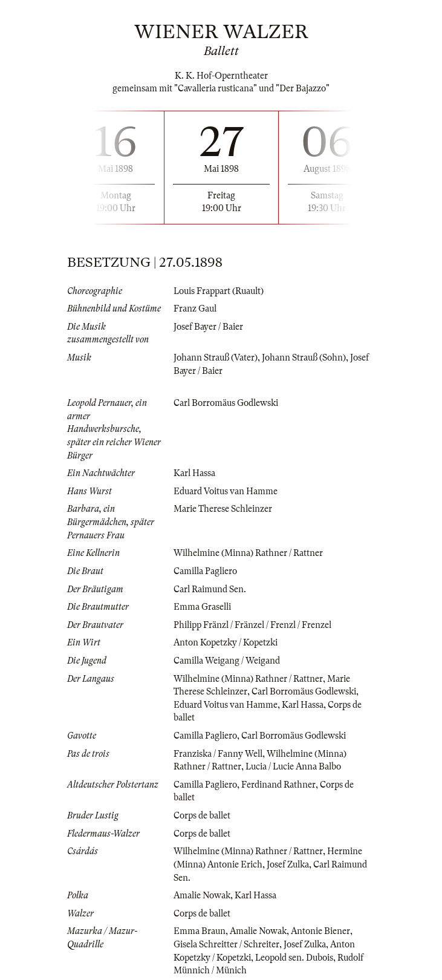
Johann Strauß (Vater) (216, 358)
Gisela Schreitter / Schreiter (226, 944)
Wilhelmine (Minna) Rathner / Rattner (248, 553)
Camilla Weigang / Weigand (227, 661)
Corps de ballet (202, 815)
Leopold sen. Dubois (294, 958)
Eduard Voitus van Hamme (226, 491)
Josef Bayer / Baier (208, 327)
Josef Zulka (288, 864)
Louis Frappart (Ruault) (219, 291)
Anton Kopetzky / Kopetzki (226, 642)
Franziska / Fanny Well (218, 754)
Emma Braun (200, 931)
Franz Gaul (195, 309)
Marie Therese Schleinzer (223, 509)
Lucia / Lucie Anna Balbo (293, 766)
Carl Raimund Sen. (210, 589)
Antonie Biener (320, 931)
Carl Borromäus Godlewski (226, 403)
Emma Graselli (202, 607)
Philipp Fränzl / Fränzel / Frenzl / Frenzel (252, 625)
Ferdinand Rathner (278, 785)
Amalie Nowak (202, 895)
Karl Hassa (194, 473)
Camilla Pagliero (205, 571)
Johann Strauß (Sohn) (304, 358)
